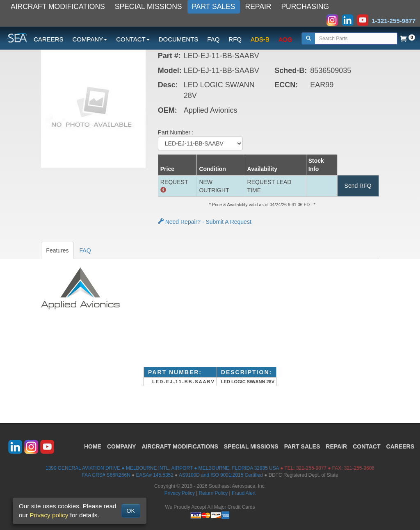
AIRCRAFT (180, 446)
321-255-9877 (311, 468)
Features (57, 250)
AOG (285, 39)
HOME (93, 446)
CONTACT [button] (133, 39)
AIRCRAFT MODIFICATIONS (58, 7)
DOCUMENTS (179, 39)
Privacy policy (49, 515)
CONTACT (366, 446)
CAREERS (49, 39)
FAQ (213, 39)
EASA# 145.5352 (155, 475)
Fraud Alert (244, 493)
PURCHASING (305, 7)
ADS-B (260, 39)
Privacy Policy (180, 493)
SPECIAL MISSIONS (148, 7)
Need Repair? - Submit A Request (205, 222)
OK (131, 511)
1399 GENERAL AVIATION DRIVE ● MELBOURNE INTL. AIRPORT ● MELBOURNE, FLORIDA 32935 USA (162, 468)
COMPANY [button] (90, 39)
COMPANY (122, 446)
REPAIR (258, 7)
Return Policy (213, 493)
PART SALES (214, 7)
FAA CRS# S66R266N (106, 475)
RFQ (235, 39)
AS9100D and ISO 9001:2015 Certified (221, 475)
